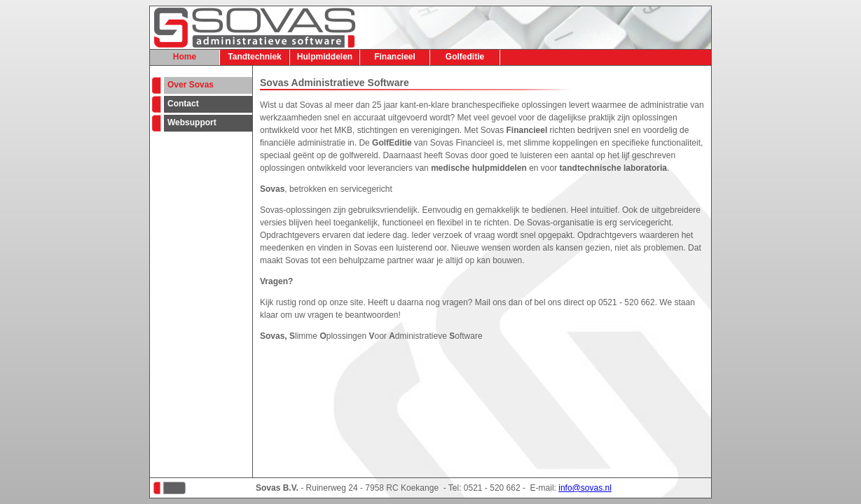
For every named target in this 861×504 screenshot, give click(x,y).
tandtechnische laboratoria (613, 168)
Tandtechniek (254, 57)
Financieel (395, 57)
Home (185, 57)
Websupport (192, 122)
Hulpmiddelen (325, 57)
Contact (183, 104)
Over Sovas (191, 85)
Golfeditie (465, 57)
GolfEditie (392, 143)
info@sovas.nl (585, 488)
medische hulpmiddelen (479, 168)
